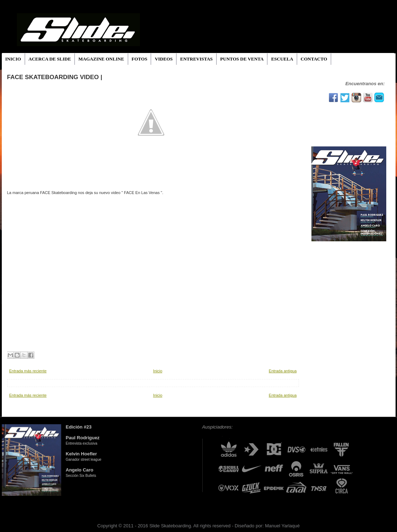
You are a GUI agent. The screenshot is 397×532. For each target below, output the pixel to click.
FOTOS (140, 59)
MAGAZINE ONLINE (101, 59)
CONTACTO (314, 59)
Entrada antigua (283, 371)
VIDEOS (164, 59)
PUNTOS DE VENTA (242, 59)
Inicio (158, 371)
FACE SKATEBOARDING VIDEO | (55, 77)
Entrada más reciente (28, 371)
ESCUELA (282, 59)
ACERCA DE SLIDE (50, 59)
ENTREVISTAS (196, 59)
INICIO (13, 59)
